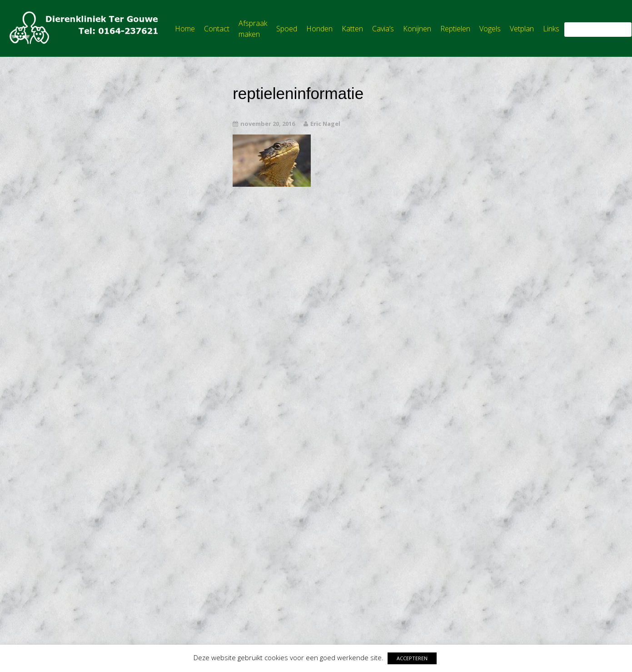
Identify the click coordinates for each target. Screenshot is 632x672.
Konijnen (417, 29)
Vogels (490, 29)
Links (551, 29)
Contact (217, 29)
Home (185, 29)
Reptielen (455, 29)
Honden (319, 29)
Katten (352, 29)
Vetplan (522, 29)
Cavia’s (383, 29)
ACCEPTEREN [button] (412, 658)
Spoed (287, 29)
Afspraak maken (253, 29)
